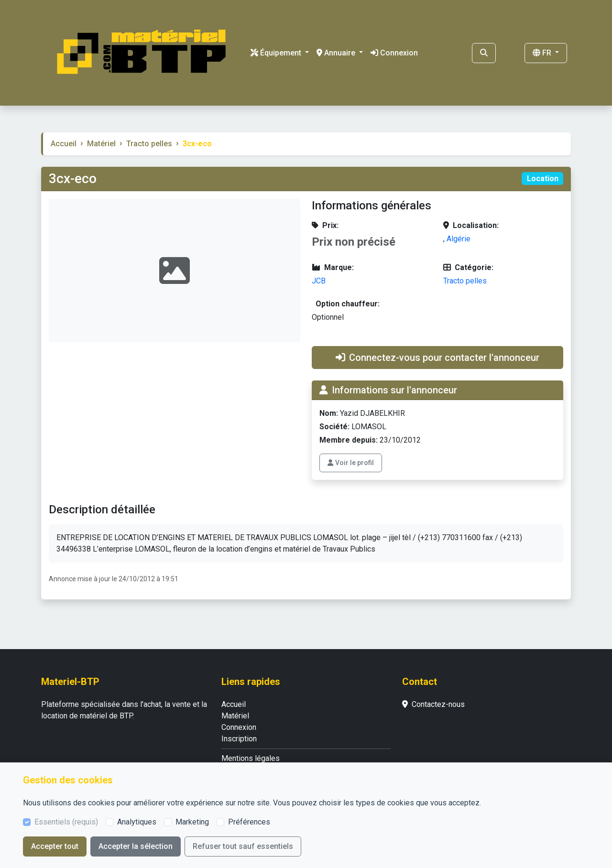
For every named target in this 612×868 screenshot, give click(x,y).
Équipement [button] (277, 53)
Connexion (394, 53)
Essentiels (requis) (66, 822)
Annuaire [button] (337, 53)
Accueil (64, 144)
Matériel (101, 144)
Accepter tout (55, 846)
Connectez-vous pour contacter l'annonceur (437, 358)
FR (543, 53)
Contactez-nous (433, 704)
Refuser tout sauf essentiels (243, 846)
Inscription (239, 739)
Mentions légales (251, 758)
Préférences (249, 822)
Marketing (192, 822)
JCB (319, 281)
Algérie (459, 239)
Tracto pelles (149, 144)
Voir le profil (351, 463)
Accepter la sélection (136, 846)
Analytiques (137, 822)
